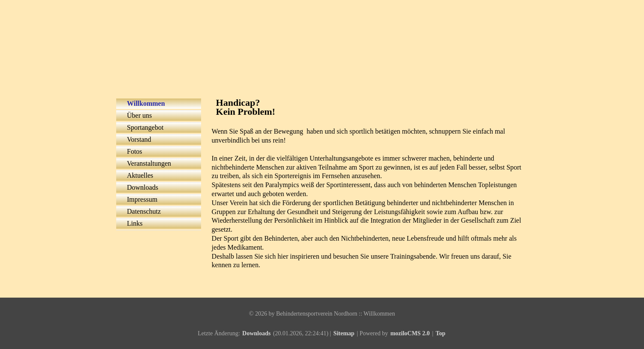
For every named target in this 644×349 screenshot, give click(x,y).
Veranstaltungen (149, 163)
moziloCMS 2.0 (410, 333)
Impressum (142, 199)
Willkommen (146, 103)
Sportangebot (145, 127)
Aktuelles (140, 175)
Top (441, 333)
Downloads (143, 187)
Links (135, 223)
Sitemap (344, 333)
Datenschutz (144, 211)
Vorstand (139, 139)
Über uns (139, 115)
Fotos (135, 151)
